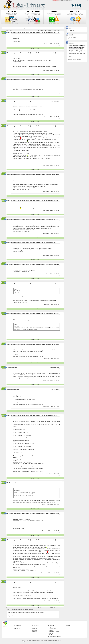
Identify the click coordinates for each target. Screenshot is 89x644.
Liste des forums (15, 610)
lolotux (58, 514)
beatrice (57, 540)
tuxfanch (57, 79)
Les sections (5, 28)
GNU (70, 1)
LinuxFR (62, 1)
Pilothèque (34, 632)
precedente (56, 28)
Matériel (51, 633)
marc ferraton (56, 314)
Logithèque (34, 630)
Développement (53, 635)
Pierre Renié (57, 33)
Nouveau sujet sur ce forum (75, 60)
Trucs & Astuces (35, 627)
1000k (58, 126)
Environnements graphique (55, 636)
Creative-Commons (58, 640)
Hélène (58, 201)
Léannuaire (34, 629)
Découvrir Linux (35, 625)
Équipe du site (18, 625)
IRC (67, 627)
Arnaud (58, 174)
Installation (51, 625)
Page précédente (48, 30)
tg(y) (58, 243)
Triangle (57, 582)
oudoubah (57, 416)
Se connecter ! (71, 31)
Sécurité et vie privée (54, 632)
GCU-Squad (66, 1)
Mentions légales (18, 627)
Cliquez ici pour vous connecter (15, 616)
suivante (61, 28)
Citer (38, 48)
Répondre (33, 48)
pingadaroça (57, 219)
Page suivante (57, 30)
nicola (58, 53)
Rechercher (71, 39)
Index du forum (24, 610)
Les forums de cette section (14, 28)
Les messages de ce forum (25, 28)
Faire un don (17, 629)
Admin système (52, 629)
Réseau (51, 630)
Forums (68, 625)
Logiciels (51, 627)
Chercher (31, 610)
